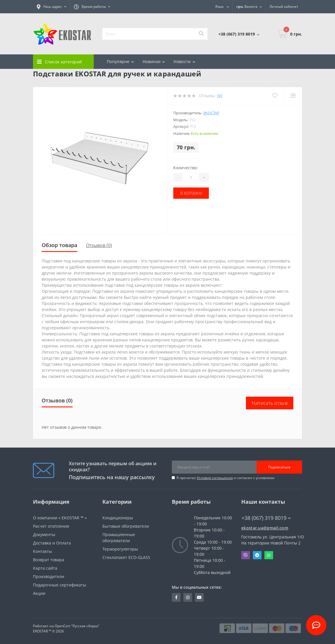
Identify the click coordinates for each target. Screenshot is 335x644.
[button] (51, 7)
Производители (49, 576)
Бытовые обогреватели (126, 526)
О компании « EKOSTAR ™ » (60, 518)
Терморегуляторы (120, 549)
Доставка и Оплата (52, 543)
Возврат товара (49, 560)
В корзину (191, 193)
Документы (44, 534)
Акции (39, 593)
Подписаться (279, 467)
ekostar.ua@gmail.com (265, 528)
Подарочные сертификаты (60, 585)
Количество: (186, 168)
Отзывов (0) (99, 245)
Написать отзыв (270, 403)
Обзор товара (59, 245)
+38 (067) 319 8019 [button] (266, 518)
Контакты (43, 551)
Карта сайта (45, 568)
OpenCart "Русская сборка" (77, 626)
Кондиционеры (118, 518)
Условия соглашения (215, 478)
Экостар (211, 113)
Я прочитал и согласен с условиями (226, 478)
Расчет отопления (51, 526)
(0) (220, 96)
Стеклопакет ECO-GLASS (126, 557)
